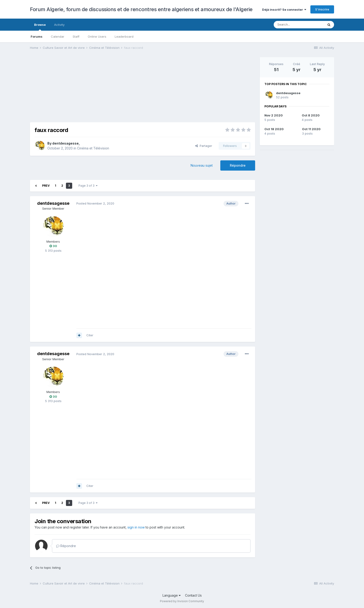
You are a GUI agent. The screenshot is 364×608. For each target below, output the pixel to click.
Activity (59, 25)
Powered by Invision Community (182, 601)
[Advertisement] (114, 90)
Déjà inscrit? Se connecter (284, 10)
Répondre (238, 165)
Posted (95, 203)
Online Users (97, 36)
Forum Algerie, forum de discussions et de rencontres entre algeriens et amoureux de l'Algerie (141, 9)
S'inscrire (322, 9)
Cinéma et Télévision (93, 148)
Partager (204, 146)
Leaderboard (124, 36)
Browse (40, 27)
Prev (46, 186)
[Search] (299, 25)
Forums (37, 36)
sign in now (136, 527)
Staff (76, 36)
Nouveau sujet (202, 165)
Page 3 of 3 (88, 186)
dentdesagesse (65, 143)
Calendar (58, 36)
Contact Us (193, 595)
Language (172, 595)
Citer (90, 335)
